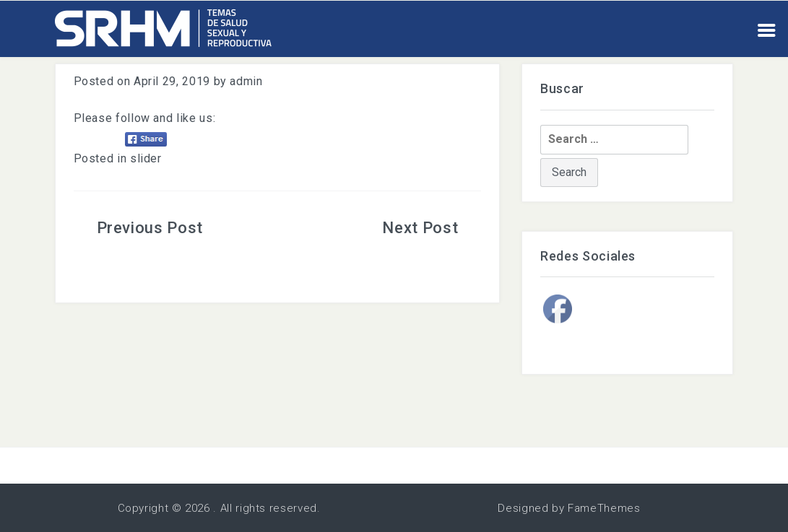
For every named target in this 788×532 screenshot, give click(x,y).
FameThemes (604, 508)
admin (246, 81)
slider (146, 158)
